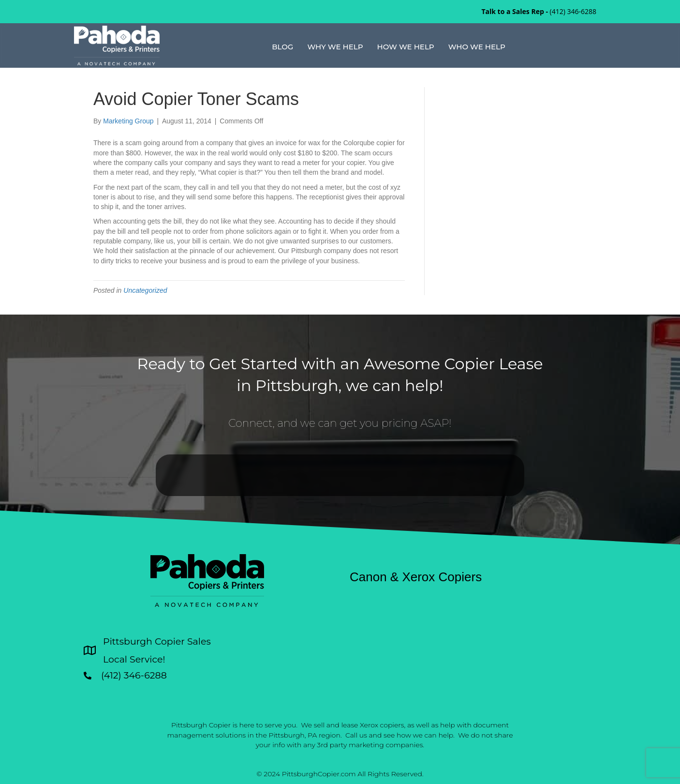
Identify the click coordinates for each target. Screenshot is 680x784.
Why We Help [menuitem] (335, 47)
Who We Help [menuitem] (477, 47)
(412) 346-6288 (573, 11)
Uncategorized (145, 290)
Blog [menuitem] (282, 47)
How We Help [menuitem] (406, 47)
